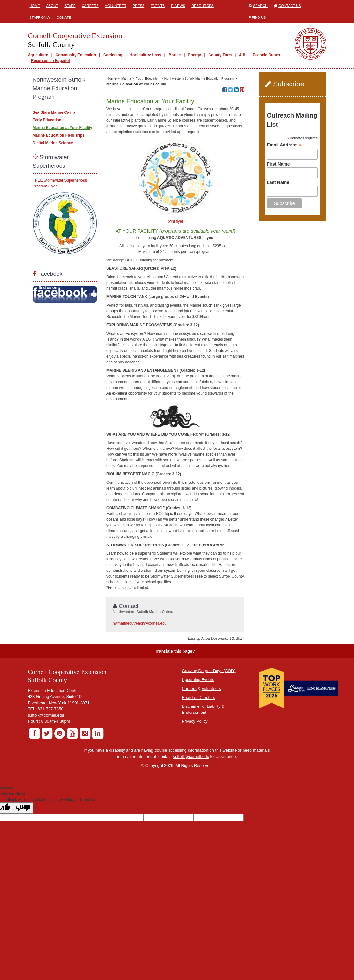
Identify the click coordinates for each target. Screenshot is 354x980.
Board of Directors (199, 775)
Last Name (278, 182)
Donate (64, 17)
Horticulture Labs (145, 55)
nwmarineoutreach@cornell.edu (140, 701)
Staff (70, 6)
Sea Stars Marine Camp (54, 112)
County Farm (220, 55)
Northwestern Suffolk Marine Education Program (199, 156)
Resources (203, 6)
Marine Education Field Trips (59, 135)
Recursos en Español (50, 61)
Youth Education (148, 156)
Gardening (113, 55)
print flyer (175, 299)
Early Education (47, 120)
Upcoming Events (198, 757)
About (52, 6)
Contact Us (290, 6)
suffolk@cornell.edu (46, 793)
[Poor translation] (23, 885)
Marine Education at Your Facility (63, 128)
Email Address (284, 145)
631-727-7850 (51, 787)
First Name (278, 164)
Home (35, 6)
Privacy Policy (195, 799)
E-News (178, 6)
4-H (242, 55)
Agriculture (38, 55)
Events (158, 6)
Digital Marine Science (53, 143)
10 (240, 77)
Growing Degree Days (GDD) (209, 748)
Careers (90, 6)
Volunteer (116, 6)
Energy (195, 55)
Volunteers (211, 766)
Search (260, 6)
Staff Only (40, 17)
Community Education (76, 55)
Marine (175, 55)
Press (139, 6)
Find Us (259, 17)
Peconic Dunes (266, 55)
